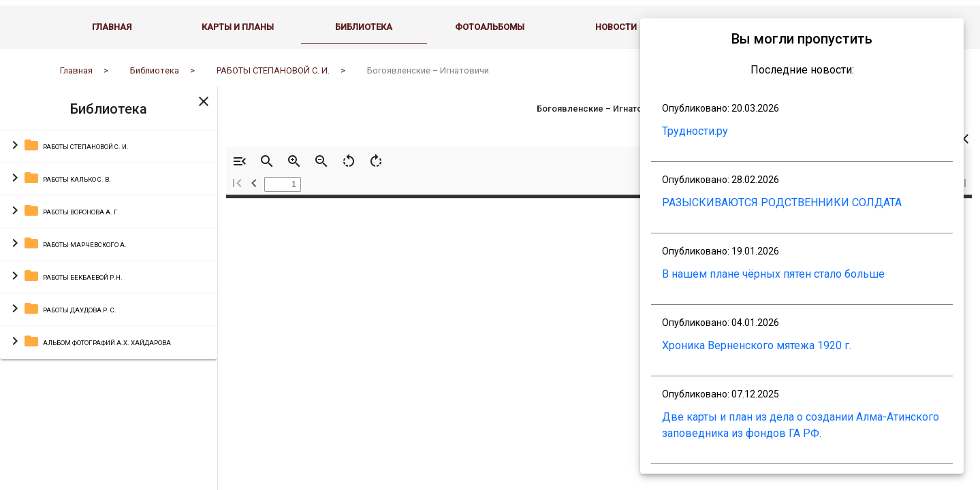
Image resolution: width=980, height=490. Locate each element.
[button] (109, 158)
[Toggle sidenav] (204, 112)
